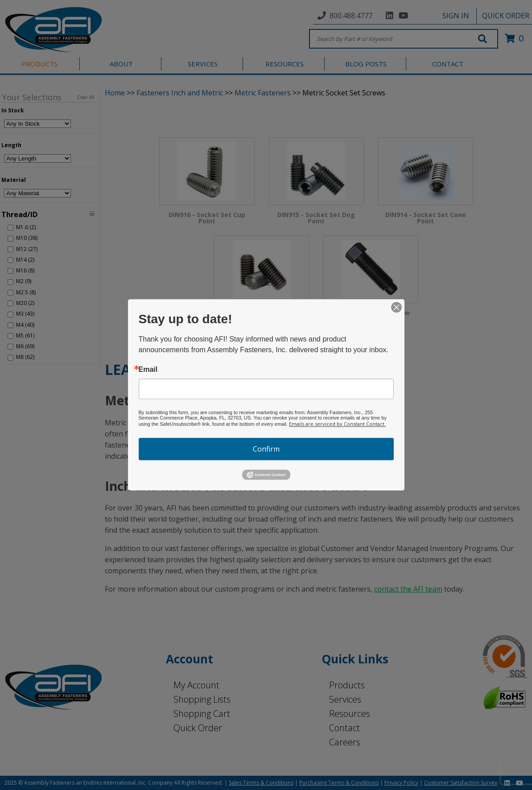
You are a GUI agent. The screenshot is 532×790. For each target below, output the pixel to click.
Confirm (266, 449)
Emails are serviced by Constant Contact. (337, 424)
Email (148, 370)
